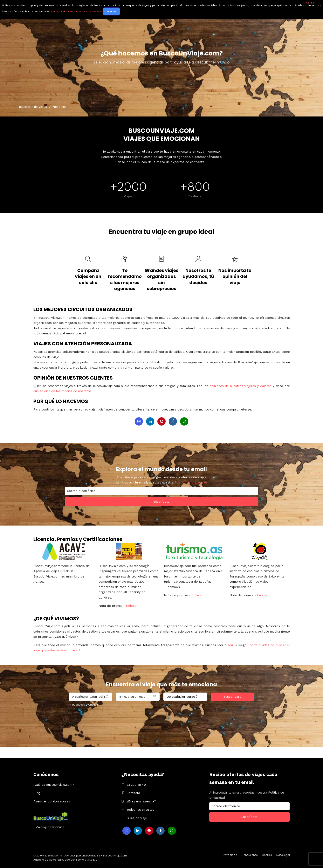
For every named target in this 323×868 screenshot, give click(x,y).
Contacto (133, 793)
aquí (231, 645)
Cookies (267, 855)
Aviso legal (283, 855)
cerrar (311, 2)
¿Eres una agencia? (141, 801)
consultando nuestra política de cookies (76, 12)
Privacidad (230, 855)
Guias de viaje (137, 818)
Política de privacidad (191, 482)
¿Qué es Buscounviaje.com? (54, 785)
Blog (37, 793)
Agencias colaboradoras (52, 801)
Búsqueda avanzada (83, 705)
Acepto (111, 11)
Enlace (131, 606)
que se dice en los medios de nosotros (62, 391)
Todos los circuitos (140, 810)
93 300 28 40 (136, 785)
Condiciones (250, 855)
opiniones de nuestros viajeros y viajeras (240, 386)
